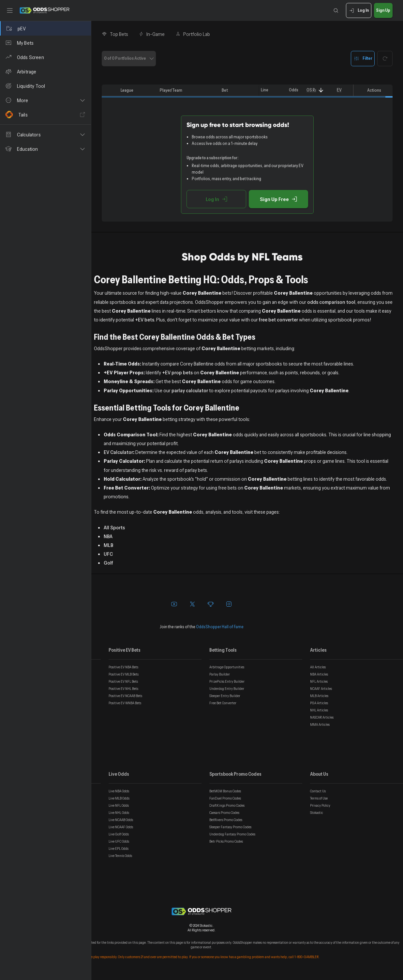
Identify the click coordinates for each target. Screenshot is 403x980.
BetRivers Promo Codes (226, 820)
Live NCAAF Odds (121, 827)
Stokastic (317, 813)
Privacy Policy (320, 805)
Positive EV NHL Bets (123, 689)
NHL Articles (319, 710)
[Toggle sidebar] (10, 10)
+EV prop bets (177, 372)
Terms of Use (319, 798)
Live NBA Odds (119, 791)
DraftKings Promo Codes (227, 805)
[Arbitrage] (45, 71)
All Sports (114, 527)
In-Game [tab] (152, 34)
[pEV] (45, 28)
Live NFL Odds (119, 805)
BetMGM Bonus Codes (225, 791)
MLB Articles (319, 696)
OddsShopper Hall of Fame (220, 627)
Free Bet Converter (223, 703)
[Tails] (45, 115)
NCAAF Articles (321, 689)
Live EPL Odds (119, 848)
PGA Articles (319, 703)
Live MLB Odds (119, 798)
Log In (358, 11)
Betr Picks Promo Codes (226, 841)
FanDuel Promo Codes (225, 798)
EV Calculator (118, 452)
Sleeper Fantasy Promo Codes (230, 827)
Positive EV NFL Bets (123, 681)
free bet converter (278, 319)
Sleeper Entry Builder (225, 696)
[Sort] (321, 90)
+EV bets (145, 319)
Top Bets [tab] (115, 34)
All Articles (318, 667)
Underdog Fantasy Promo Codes (232, 834)
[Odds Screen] (45, 57)
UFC (108, 554)
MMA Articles (320, 724)
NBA (108, 536)
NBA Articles (319, 674)
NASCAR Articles (322, 717)
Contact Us (318, 791)
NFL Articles (319, 681)
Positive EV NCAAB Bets (125, 696)
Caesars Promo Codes (224, 813)
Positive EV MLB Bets (124, 674)
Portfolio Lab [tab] (193, 34)
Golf (108, 563)
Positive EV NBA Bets (123, 667)
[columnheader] (110, 90)
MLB (108, 545)
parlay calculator (190, 390)
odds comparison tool (331, 302)
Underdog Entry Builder (227, 689)
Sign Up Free (278, 199)
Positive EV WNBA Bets (125, 703)
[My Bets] (45, 43)
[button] (45, 100)
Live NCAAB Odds (121, 820)
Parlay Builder (220, 674)
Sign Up (383, 11)
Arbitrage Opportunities (227, 667)
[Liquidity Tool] (45, 86)
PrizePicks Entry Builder (227, 681)
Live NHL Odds (119, 813)
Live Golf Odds (119, 834)
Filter (363, 59)
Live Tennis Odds (120, 856)
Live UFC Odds (119, 841)
